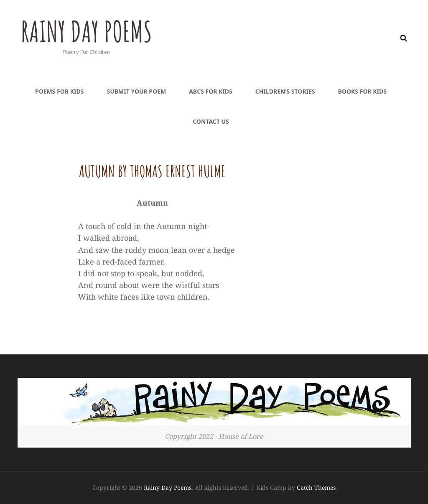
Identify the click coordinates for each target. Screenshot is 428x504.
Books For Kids (362, 91)
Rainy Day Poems (89, 31)
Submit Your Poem (136, 91)
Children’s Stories (285, 91)
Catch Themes (316, 487)
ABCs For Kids (211, 91)
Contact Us (211, 121)
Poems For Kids (59, 91)
